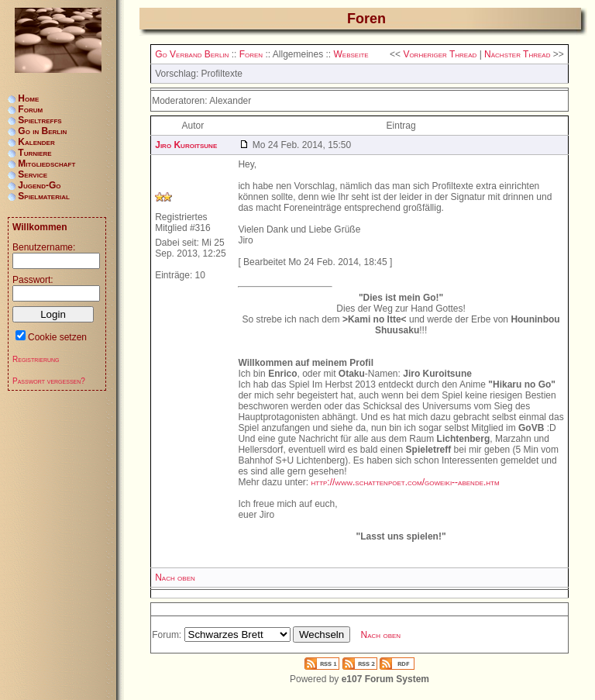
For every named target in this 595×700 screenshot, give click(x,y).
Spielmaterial (44, 196)
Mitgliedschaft (46, 164)
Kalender (36, 142)
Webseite (351, 54)
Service (33, 174)
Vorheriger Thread (440, 54)
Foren (251, 54)
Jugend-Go (39, 185)
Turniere (34, 153)
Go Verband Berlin (192, 54)
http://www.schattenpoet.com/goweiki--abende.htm (405, 482)
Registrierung (36, 359)
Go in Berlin (42, 131)
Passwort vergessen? (49, 381)
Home (28, 98)
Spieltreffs (40, 120)
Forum (30, 109)
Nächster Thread (517, 54)
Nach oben (175, 578)
